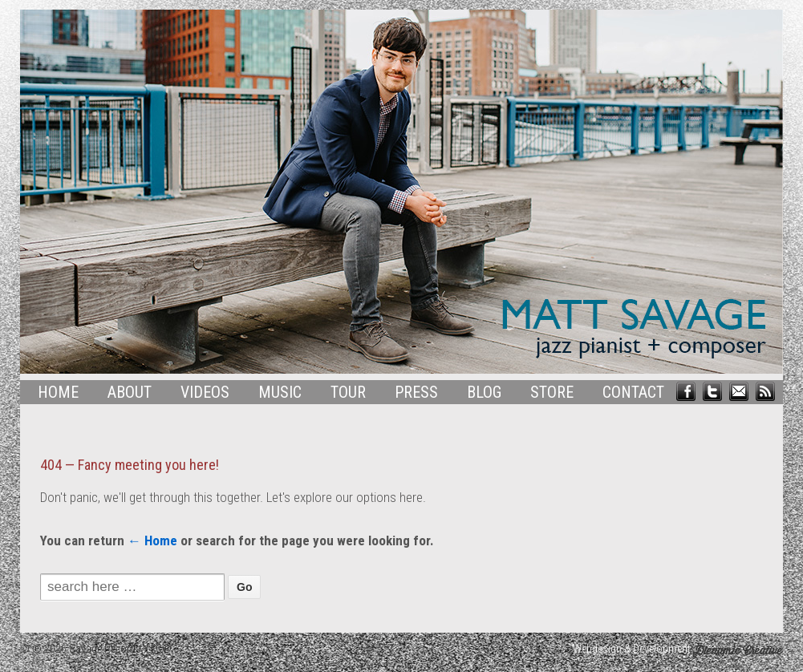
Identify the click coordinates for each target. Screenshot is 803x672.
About (130, 392)
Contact (633, 392)
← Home (152, 540)
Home (58, 392)
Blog (484, 392)
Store (552, 392)
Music (280, 392)
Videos (205, 392)
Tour (348, 392)
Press (416, 392)
